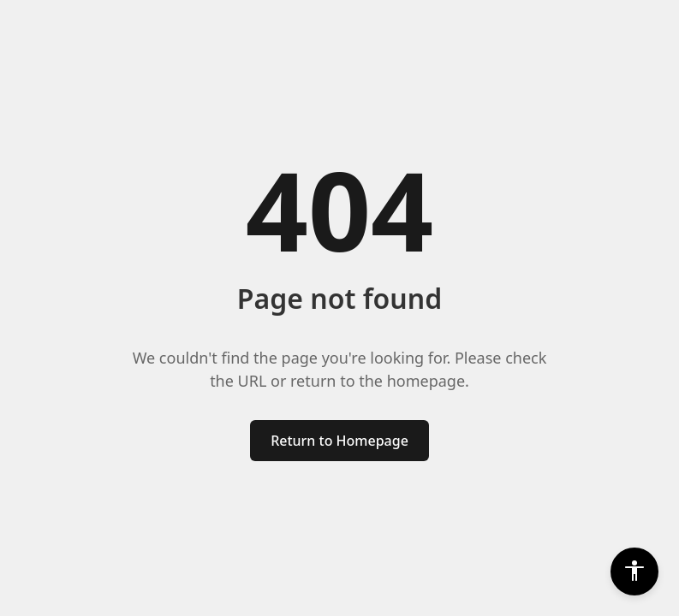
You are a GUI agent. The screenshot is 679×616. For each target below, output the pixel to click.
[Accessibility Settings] (634, 572)
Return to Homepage (339, 441)
